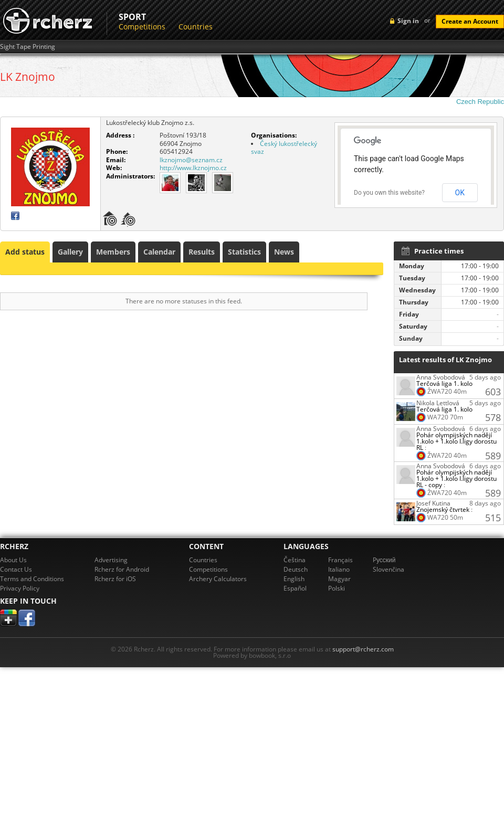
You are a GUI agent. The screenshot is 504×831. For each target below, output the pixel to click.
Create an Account (470, 21)
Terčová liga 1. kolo (444, 383)
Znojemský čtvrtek (443, 509)
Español (295, 588)
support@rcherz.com (363, 649)
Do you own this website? (389, 193)
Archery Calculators (218, 579)
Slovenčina (388, 569)
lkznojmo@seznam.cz (191, 160)
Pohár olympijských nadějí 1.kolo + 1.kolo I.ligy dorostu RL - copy (456, 478)
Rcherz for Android (122, 569)
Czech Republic (480, 102)
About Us (13, 560)
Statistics (244, 252)
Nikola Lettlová (438, 403)
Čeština (295, 560)
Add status (25, 252)
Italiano (339, 569)
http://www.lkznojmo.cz (193, 168)
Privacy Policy (20, 588)
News (284, 252)
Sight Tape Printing (28, 47)
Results (202, 252)
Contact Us (16, 569)
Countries (196, 27)
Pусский (384, 560)
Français (340, 560)
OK (460, 193)
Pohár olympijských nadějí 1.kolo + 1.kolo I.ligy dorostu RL (456, 441)
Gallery (70, 252)
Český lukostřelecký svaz (284, 148)
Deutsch (296, 569)
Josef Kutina (433, 503)
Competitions (142, 27)
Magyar (339, 579)
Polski (337, 588)
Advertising (111, 560)
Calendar (159, 252)
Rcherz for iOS (115, 579)
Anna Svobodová (441, 377)
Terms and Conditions (32, 579)
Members (113, 252)
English (294, 579)
